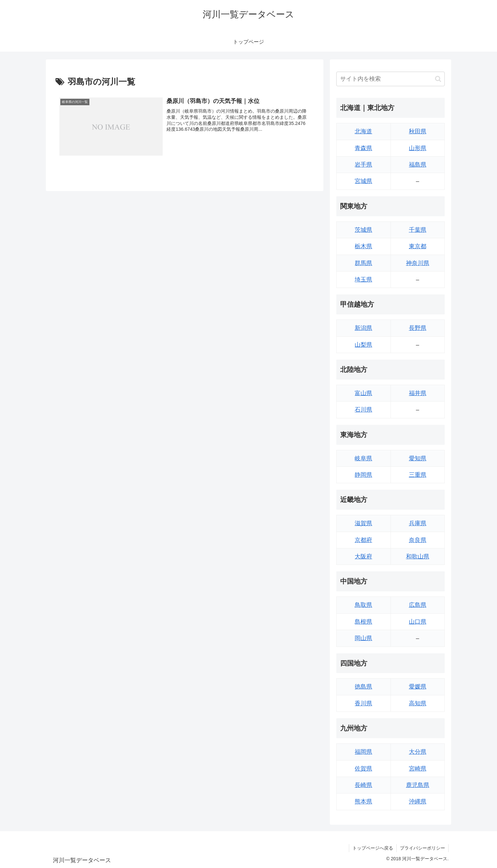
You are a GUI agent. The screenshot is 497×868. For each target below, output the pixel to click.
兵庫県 (418, 523)
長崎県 (363, 785)
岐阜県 (363, 458)
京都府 (363, 540)
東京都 (418, 246)
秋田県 (418, 131)
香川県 (363, 703)
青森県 (363, 148)
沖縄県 (418, 802)
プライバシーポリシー (422, 848)
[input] (391, 79)
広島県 (418, 605)
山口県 (418, 622)
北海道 (363, 131)
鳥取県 (363, 605)
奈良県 (418, 540)
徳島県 (363, 687)
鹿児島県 (418, 785)
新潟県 (363, 328)
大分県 (418, 752)
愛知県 (418, 458)
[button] (438, 79)
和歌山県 (418, 557)
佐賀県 (363, 769)
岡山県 (363, 638)
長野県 (418, 328)
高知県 (418, 703)
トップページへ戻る (373, 848)
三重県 (418, 475)
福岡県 (363, 752)
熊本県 (363, 802)
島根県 (363, 622)
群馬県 (363, 263)
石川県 (363, 410)
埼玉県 (363, 280)
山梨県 (363, 345)
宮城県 (363, 181)
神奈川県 (418, 263)
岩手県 (363, 165)
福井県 (418, 393)
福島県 (418, 165)
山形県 (418, 148)
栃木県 (363, 246)
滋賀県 (363, 523)
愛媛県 (418, 687)
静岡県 (363, 475)
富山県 (363, 393)
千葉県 (418, 230)
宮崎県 (418, 769)
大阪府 (363, 557)
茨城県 (363, 230)
